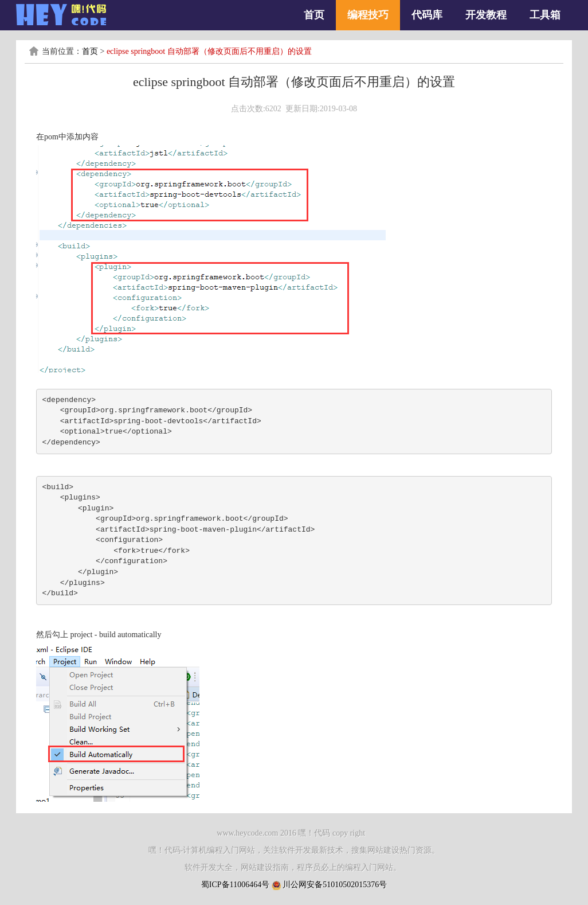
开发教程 (486, 15)
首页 (314, 15)
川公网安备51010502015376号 (335, 885)
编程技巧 (368, 15)
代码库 (427, 15)
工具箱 (545, 15)
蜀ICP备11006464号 (235, 885)
